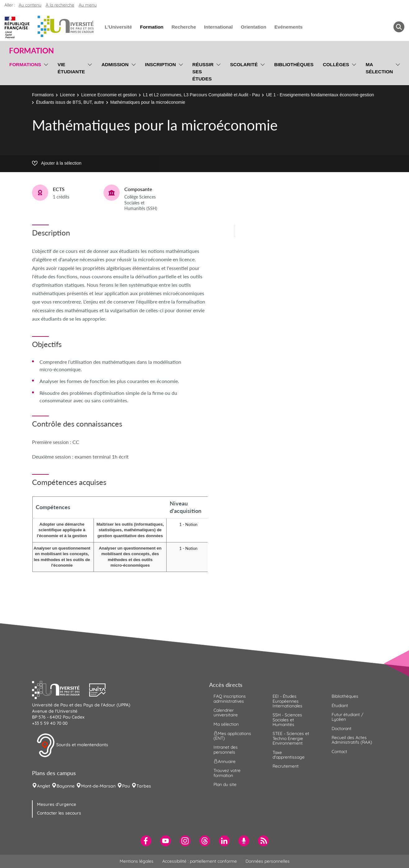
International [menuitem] (218, 27)
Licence (67, 95)
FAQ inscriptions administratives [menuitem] (230, 699)
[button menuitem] (399, 27)
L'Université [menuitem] (118, 27)
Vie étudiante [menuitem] (71, 68)
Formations (43, 95)
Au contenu (30, 5)
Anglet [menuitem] (44, 786)
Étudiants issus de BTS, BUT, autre (70, 102)
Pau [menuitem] (126, 786)
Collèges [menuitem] (336, 64)
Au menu (88, 5)
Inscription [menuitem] (161, 64)
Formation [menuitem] (152, 27)
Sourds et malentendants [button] (72, 745)
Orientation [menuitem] (254, 27)
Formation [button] (31, 51)
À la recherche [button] (60, 5)
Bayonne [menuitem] (66, 786)
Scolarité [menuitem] (244, 64)
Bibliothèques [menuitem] (294, 64)
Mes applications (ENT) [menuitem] (232, 736)
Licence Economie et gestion (109, 95)
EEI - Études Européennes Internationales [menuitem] (287, 701)
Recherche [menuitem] (184, 27)
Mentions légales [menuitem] (137, 861)
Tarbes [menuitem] (144, 786)
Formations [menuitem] (25, 64)
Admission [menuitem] (115, 64)
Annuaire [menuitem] (225, 761)
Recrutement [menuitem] (286, 766)
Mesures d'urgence (57, 804)
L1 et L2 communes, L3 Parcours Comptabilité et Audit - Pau (201, 95)
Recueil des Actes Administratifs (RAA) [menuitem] (352, 740)
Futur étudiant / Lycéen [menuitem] (347, 717)
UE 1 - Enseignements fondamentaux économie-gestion (320, 95)
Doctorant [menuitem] (342, 729)
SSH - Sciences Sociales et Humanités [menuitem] (287, 720)
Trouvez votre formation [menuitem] (227, 773)
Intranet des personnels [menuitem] (226, 749)
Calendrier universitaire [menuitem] (226, 713)
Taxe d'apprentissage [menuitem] (289, 755)
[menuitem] (146, 841)
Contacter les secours (59, 813)
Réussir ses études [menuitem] (203, 72)
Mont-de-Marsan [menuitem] (98, 786)
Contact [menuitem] (339, 752)
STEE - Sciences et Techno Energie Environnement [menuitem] (291, 738)
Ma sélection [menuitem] (379, 68)
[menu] (45, 71)
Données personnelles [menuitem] (268, 861)
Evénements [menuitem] (289, 27)
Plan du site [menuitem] (225, 784)
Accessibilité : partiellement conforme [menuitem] (200, 861)
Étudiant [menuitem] (340, 706)
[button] (61, 689)
